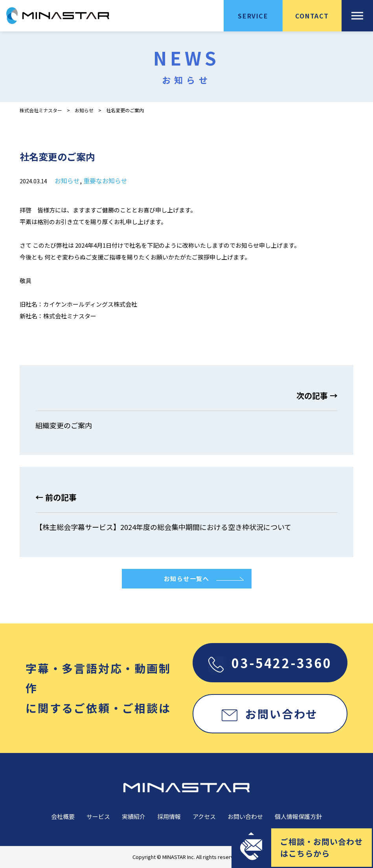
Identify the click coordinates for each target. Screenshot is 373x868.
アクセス (204, 816)
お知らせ (84, 110)
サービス (98, 816)
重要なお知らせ (105, 181)
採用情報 (169, 816)
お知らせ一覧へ (187, 578)
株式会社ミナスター (41, 110)
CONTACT (312, 16)
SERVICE (253, 16)
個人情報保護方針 (298, 816)
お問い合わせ (270, 714)
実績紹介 (134, 816)
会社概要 (63, 816)
